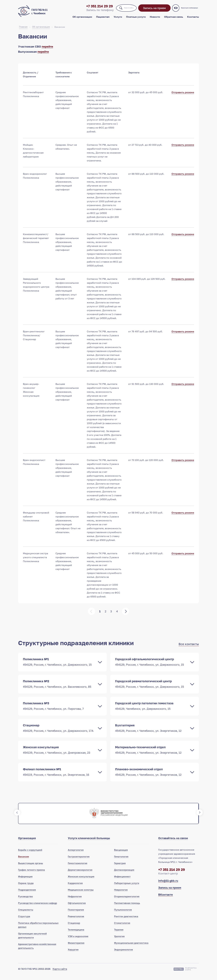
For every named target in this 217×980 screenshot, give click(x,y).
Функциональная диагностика (131, 948)
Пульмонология (123, 915)
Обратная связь (174, 19)
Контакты (193, 19)
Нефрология (75, 902)
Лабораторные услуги (127, 889)
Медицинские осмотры (81, 895)
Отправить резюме (183, 96)
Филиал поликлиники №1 (59, 777)
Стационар (59, 732)
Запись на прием (152, 11)
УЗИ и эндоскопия (78, 942)
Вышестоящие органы (31, 869)
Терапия (119, 935)
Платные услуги (136, 19)
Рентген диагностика (126, 922)
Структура (24, 922)
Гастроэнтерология (79, 862)
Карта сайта (60, 974)
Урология (119, 942)
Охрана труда (26, 889)
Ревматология (76, 922)
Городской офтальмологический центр (152, 665)
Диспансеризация (124, 875)
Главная (23, 30)
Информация (25, 882)
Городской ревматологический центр (152, 688)
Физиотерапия (76, 948)
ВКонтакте (166, 900)
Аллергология (76, 855)
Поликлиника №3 (59, 710)
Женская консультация (59, 755)
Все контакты (189, 647)
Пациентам (103, 19)
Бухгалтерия (152, 732)
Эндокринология (123, 955)
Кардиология (75, 889)
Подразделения (27, 895)
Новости (155, 19)
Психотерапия (76, 915)
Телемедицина (76, 935)
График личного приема (31, 875)
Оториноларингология (127, 902)
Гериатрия (120, 869)
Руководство (25, 902)
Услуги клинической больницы (89, 844)
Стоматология (122, 928)
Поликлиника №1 (59, 665)
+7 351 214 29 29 (83, 9)
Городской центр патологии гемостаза (152, 710)
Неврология (121, 895)
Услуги (118, 19)
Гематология (121, 862)
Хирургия (73, 955)
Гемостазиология (78, 869)
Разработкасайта (191, 974)
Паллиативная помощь (127, 908)
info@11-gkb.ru (168, 886)
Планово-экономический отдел (152, 777)
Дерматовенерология (80, 875)
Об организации (82, 19)
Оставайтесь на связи (173, 844)
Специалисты (26, 915)
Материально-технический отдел (152, 755)
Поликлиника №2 (59, 688)
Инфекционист (122, 882)
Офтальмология (77, 908)
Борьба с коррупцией (30, 855)
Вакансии (60, 30)
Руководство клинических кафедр (38, 908)
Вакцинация (121, 855)
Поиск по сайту (119, 10)
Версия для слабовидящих (189, 11)
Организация (27, 844)
